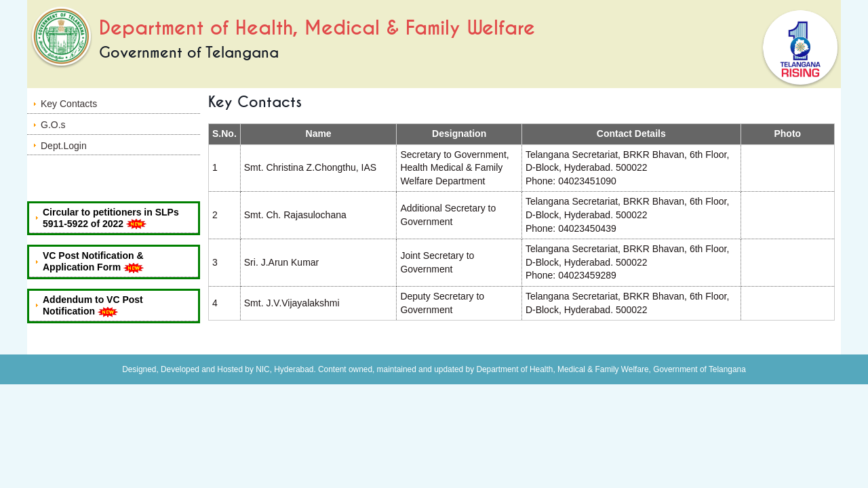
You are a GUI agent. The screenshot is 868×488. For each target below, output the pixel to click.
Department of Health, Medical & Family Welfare (317, 28)
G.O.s (53, 125)
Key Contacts (69, 104)
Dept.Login (64, 146)
